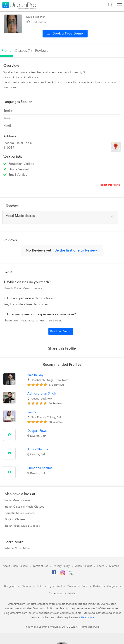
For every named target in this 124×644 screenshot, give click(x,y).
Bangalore (10, 586)
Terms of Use (41, 566)
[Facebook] (54, 574)
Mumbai (72, 586)
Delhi (40, 586)
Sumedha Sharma (40, 468)
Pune (85, 586)
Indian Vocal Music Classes (22, 526)
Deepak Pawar (38, 431)
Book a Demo (61, 331)
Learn (101, 566)
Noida (72, 593)
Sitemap (114, 566)
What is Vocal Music (18, 548)
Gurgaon (112, 586)
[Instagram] (63, 574)
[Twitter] (71, 574)
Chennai (26, 586)
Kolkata (98, 586)
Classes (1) (23, 51)
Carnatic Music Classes (20, 513)
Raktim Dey (35, 375)
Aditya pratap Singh (42, 394)
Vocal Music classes (17, 500)
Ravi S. (32, 412)
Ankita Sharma (38, 449)
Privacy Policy (62, 566)
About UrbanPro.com (15, 566)
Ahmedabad (56, 593)
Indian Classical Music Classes (24, 507)
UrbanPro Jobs (84, 566)
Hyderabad (55, 586)
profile (6, 51)
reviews (42, 51)
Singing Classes (15, 519)
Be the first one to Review (76, 250)
